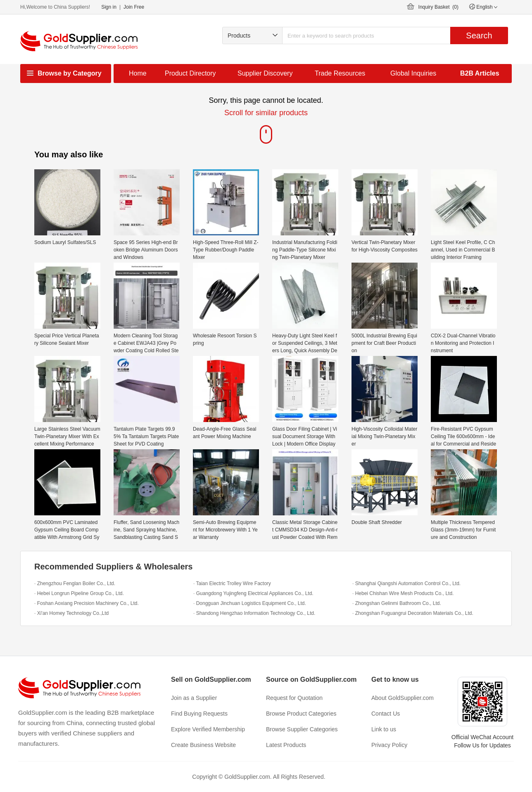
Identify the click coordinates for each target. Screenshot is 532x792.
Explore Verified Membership (208, 729)
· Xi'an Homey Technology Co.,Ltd (71, 613)
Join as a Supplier (194, 698)
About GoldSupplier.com (403, 698)
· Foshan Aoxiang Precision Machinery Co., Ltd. (87, 603)
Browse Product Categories (301, 714)
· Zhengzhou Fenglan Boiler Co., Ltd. (75, 583)
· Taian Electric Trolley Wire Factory (232, 583)
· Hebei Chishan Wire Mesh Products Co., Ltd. (403, 593)
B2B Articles (480, 73)
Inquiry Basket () (438, 7)
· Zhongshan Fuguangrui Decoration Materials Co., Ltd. (413, 613)
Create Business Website (203, 745)
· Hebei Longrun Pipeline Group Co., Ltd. (79, 593)
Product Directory (190, 73)
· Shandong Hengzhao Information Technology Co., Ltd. (254, 613)
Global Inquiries (413, 73)
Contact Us (386, 714)
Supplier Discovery (265, 73)
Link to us (384, 729)
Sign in (109, 7)
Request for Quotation (294, 698)
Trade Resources (340, 73)
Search (479, 36)
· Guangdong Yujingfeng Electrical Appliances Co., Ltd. (253, 593)
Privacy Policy (389, 745)
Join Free (134, 7)
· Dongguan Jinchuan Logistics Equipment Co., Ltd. (250, 603)
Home (138, 73)
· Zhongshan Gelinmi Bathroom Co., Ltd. (397, 603)
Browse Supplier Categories (302, 729)
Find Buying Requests (199, 714)
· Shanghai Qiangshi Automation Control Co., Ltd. (406, 583)
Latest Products (286, 745)
